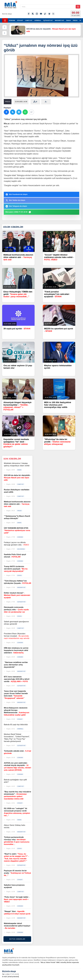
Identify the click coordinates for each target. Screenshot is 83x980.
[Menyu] (5, 20)
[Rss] (53, 14)
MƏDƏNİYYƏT (59, 20)
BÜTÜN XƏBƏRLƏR (17, 939)
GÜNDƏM (12, 20)
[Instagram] (37, 14)
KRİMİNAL (38, 20)
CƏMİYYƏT (29, 20)
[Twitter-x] (33, 14)
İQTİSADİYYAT (48, 20)
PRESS (75, 20)
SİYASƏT (20, 20)
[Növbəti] (5, 33)
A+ (35, 102)
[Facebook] (29, 14)
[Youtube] (41, 14)
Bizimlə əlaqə (7, 14)
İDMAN (68, 20)
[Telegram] (49, 14)
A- (46, 102)
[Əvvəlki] (5, 27)
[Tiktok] (45, 14)
